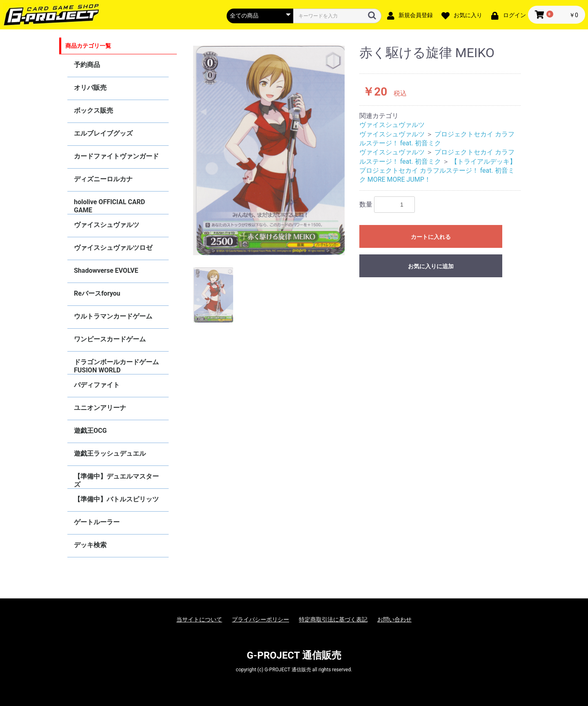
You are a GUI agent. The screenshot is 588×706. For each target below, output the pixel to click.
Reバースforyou (97, 293)
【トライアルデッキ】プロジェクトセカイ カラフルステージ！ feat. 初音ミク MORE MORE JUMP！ (438, 171)
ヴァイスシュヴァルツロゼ (113, 248)
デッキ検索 (90, 545)
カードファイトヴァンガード (116, 156)
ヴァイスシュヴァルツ (107, 225)
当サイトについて (199, 619)
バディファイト (97, 385)
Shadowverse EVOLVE (106, 271)
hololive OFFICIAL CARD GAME (109, 206)
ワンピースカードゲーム (110, 339)
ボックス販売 (94, 110)
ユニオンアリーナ (100, 408)
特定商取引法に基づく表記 (333, 619)
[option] (269, 150)
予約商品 (87, 65)
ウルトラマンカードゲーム (113, 316)
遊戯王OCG (90, 431)
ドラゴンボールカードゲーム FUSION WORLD (116, 366)
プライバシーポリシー (261, 619)
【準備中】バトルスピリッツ (116, 499)
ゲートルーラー (97, 522)
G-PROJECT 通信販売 (294, 655)
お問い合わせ (394, 619)
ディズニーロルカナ (103, 179)
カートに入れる (431, 237)
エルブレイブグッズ (103, 133)
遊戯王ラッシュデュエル (110, 453)
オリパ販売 (90, 88)
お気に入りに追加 (431, 266)
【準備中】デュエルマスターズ (116, 480)
